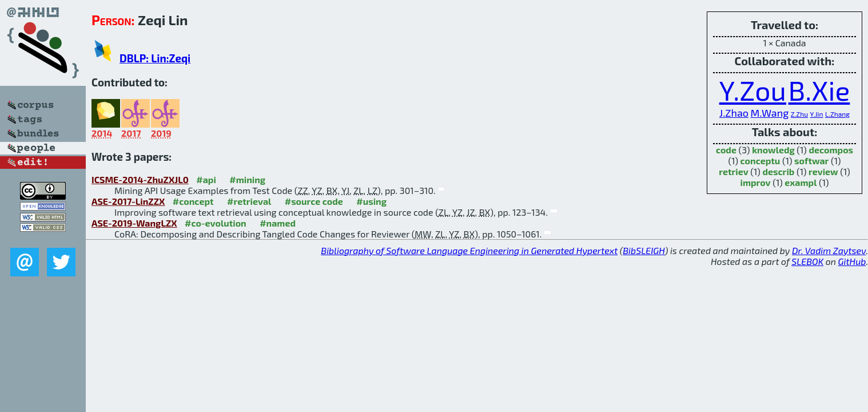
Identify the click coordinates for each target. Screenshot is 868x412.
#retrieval (249, 201)
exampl (801, 182)
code (726, 150)
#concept (193, 201)
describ (778, 171)
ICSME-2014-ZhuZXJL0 (140, 179)
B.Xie (819, 90)
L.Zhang (837, 114)
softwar (811, 161)
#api (206, 179)
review (823, 171)
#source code (314, 201)
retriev (734, 171)
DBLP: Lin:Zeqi (155, 58)
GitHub (852, 261)
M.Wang (770, 113)
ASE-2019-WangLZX (134, 223)
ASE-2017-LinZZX (128, 201)
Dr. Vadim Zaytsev (829, 250)
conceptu (761, 161)
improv (755, 182)
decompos (831, 150)
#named (278, 223)
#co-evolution (216, 223)
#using (371, 201)
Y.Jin (817, 114)
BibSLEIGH (644, 250)
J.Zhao (734, 113)
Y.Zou (753, 90)
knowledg (773, 150)
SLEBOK (807, 261)
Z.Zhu (799, 114)
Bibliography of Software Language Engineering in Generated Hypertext (469, 250)
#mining (247, 179)
